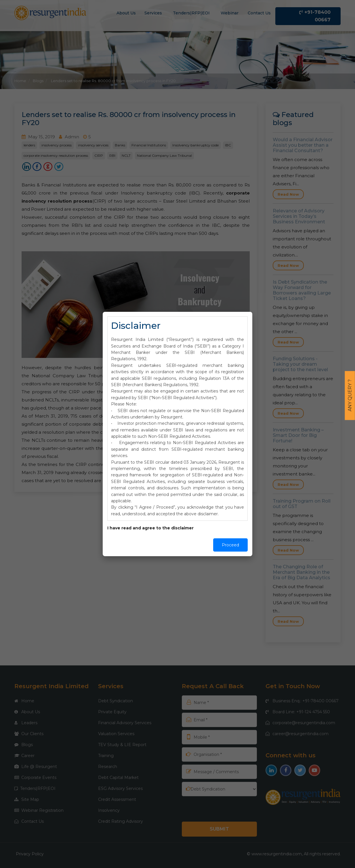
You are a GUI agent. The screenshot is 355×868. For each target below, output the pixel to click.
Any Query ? (350, 396)
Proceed (230, 545)
